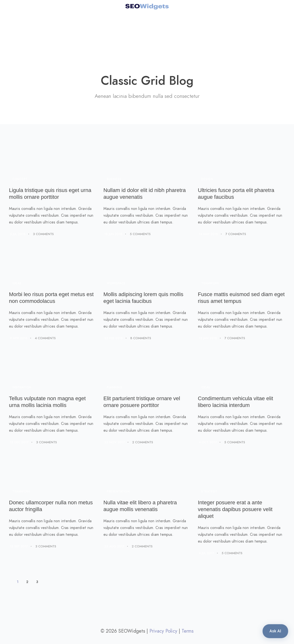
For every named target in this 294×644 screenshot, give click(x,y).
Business (114, 179)
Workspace (116, 283)
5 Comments (140, 234)
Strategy (209, 491)
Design (207, 179)
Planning (115, 387)
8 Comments (141, 338)
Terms (188, 631)
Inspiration (22, 387)
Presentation (118, 491)
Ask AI (275, 631)
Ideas (17, 283)
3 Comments (43, 234)
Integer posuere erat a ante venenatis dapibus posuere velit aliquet (235, 509)
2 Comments (143, 442)
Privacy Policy (163, 631)
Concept (20, 179)
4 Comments (45, 338)
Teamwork (210, 283)
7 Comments (236, 234)
